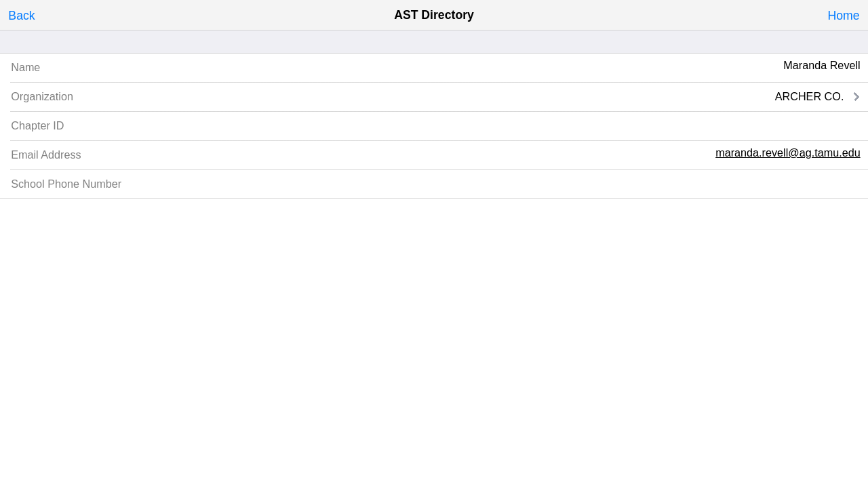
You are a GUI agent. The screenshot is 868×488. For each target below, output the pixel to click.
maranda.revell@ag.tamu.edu (788, 152)
